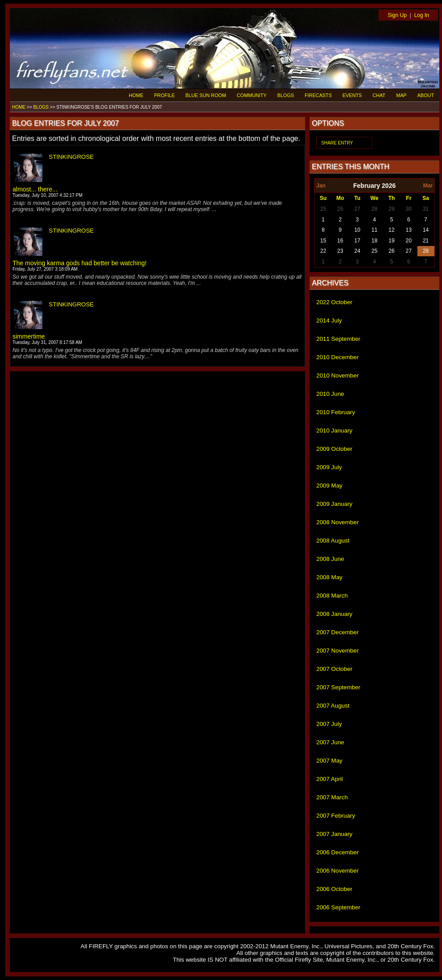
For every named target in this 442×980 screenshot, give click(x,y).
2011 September (338, 339)
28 (374, 209)
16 (340, 241)
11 (374, 230)
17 (357, 241)
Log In (422, 15)
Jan (321, 186)
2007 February (336, 816)
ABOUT (426, 95)
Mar (428, 186)
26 (340, 209)
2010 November (338, 375)
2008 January (334, 614)
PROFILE (164, 95)
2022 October (334, 302)
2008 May (329, 577)
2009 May (329, 486)
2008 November (338, 522)
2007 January (334, 834)
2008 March (332, 596)
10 (357, 230)
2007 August (333, 706)
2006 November (338, 871)
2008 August (333, 541)
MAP (401, 95)
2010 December (338, 357)
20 (409, 241)
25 (323, 209)
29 (392, 209)
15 (323, 241)
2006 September (338, 907)
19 (392, 241)
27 (357, 209)
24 (357, 251)
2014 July (329, 320)
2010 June (330, 394)
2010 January (334, 431)
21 (426, 241)
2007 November (338, 651)
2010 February (336, 412)
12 (392, 230)
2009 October (334, 449)
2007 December (338, 632)
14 (426, 230)
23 (340, 251)
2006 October (334, 889)
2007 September (338, 687)
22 (323, 251)
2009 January (334, 504)
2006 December (338, 852)
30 (409, 209)
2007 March (332, 797)
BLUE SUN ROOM (206, 95)
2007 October (334, 669)
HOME (136, 95)
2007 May (329, 761)
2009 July (329, 467)
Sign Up (397, 15)
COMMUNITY (252, 95)
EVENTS (352, 95)
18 (374, 241)
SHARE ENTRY (337, 143)
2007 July (329, 724)
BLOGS (286, 95)
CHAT (379, 95)
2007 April (329, 779)
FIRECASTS (318, 95)
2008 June (330, 559)
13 (409, 230)
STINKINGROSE (71, 157)
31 (426, 209)
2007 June (330, 742)
